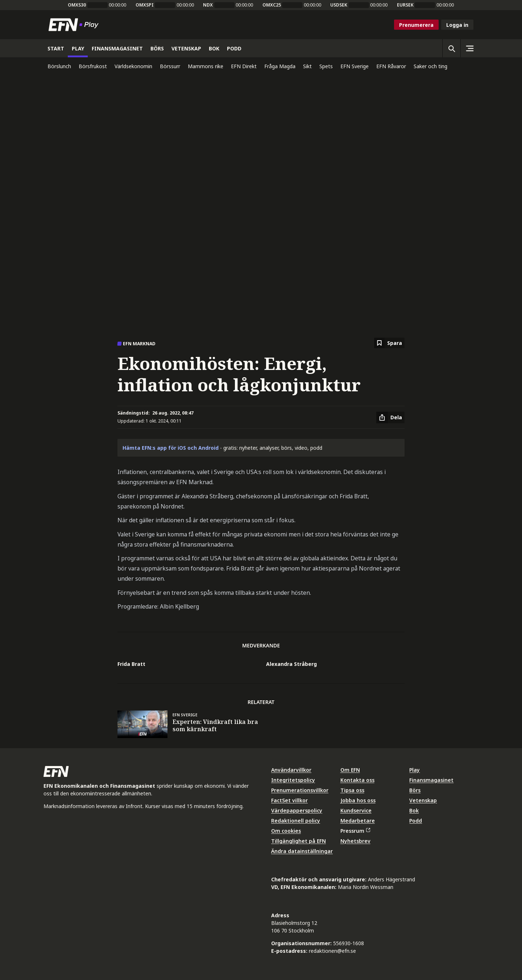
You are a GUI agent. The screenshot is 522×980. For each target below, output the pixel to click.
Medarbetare (358, 821)
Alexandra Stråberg (291, 664)
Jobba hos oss (358, 800)
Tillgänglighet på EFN (299, 841)
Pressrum (355, 831)
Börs (415, 790)
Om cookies (286, 831)
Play (415, 770)
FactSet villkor (289, 800)
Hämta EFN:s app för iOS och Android (171, 448)
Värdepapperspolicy (297, 810)
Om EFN (350, 770)
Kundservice (356, 810)
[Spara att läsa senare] (389, 343)
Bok (414, 810)
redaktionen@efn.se (332, 951)
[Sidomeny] (469, 48)
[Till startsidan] (75, 25)
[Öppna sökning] (451, 48)
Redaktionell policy (296, 821)
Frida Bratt (131, 664)
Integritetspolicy (293, 780)
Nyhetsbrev (355, 841)
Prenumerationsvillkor (300, 790)
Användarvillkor (291, 770)
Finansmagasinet (431, 780)
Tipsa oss (352, 790)
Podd (416, 821)
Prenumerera (416, 25)
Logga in (457, 25)
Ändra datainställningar (302, 851)
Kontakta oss (357, 780)
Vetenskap (423, 800)
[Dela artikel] (390, 417)
